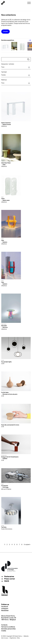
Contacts (4, 625)
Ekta (18, 638)
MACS (7, 581)
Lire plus (6, 31)
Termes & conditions (8, 627)
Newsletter (5, 611)
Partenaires (9, 577)
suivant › (28, 544)
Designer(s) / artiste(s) (8, 64)
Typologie (4, 72)
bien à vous (5, 638)
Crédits (4, 631)
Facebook (5, 607)
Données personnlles (8, 629)
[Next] (29, 40)
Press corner (10, 579)
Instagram (5, 609)
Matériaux (4, 80)
